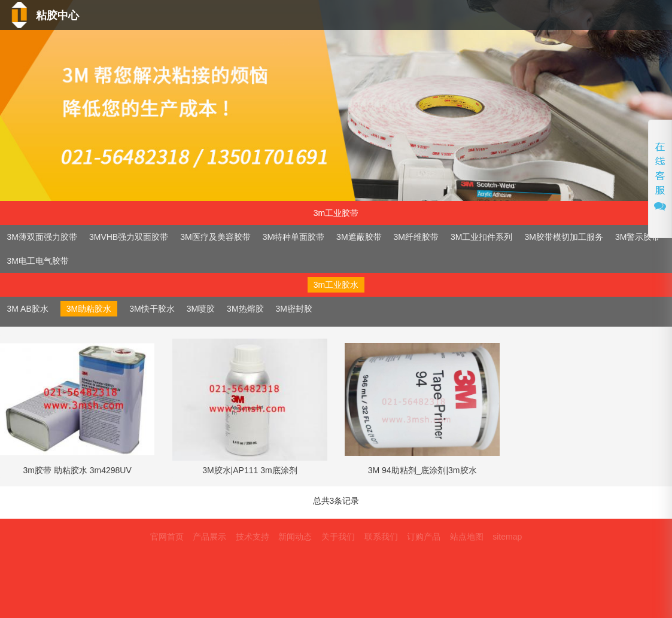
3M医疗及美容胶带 (215, 237)
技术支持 (378, 41)
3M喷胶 (201, 309)
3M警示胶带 (638, 237)
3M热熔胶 (245, 309)
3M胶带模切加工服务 (563, 237)
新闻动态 (454, 41)
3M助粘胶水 (89, 309)
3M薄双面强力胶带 (42, 237)
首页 (240, 41)
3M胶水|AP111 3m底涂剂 (250, 470)
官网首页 (167, 537)
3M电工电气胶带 (38, 261)
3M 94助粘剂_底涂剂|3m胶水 (422, 470)
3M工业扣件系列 (481, 237)
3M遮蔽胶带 (359, 237)
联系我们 (615, 41)
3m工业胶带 (336, 213)
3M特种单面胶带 (294, 237)
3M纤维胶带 (416, 237)
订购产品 (424, 537)
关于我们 (533, 41)
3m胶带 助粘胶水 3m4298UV (77, 470)
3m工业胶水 (336, 285)
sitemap (507, 537)
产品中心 (304, 41)
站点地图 (467, 537)
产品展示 (209, 537)
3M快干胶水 (152, 309)
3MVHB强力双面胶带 (129, 237)
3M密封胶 (294, 309)
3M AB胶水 (28, 309)
